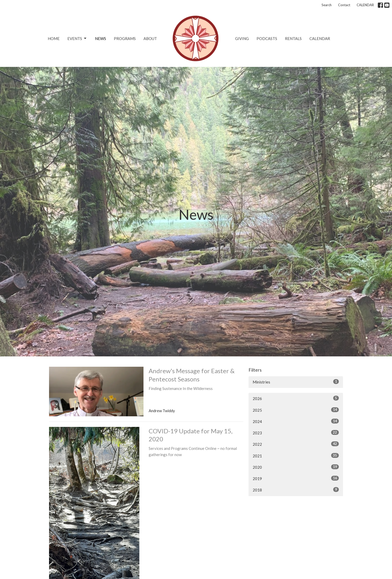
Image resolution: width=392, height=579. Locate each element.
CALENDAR (365, 5)
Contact (344, 5)
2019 (296, 478)
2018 (296, 490)
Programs (125, 38)
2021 (296, 456)
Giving (242, 38)
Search (327, 5)
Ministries (296, 382)
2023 (296, 433)
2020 (296, 467)
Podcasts (267, 38)
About (150, 38)
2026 (296, 398)
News (101, 38)
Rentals (293, 38)
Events (77, 38)
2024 (296, 421)
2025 (296, 410)
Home (54, 38)
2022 (296, 444)
